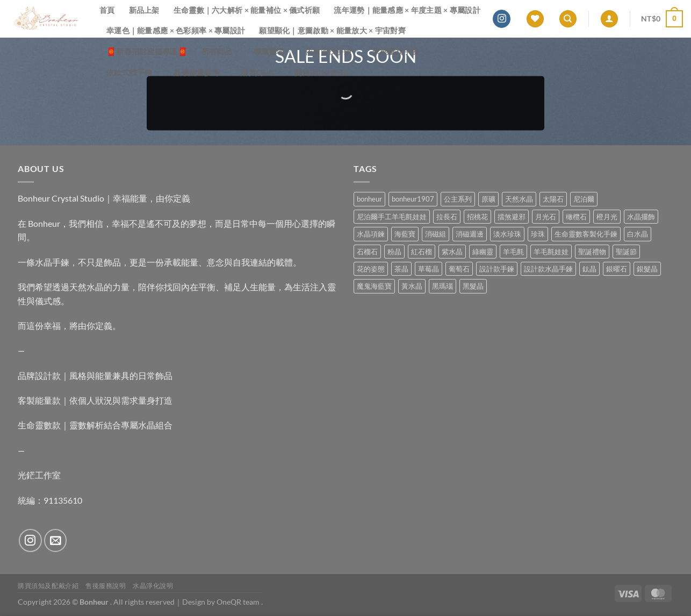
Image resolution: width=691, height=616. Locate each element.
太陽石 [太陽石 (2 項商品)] (553, 199)
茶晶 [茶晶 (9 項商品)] (401, 269)
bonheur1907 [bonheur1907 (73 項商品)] (413, 199)
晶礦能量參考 (200, 72)
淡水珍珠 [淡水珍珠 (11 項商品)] (507, 234)
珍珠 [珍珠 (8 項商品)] (538, 234)
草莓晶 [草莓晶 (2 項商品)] (429, 269)
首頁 (107, 10)
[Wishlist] (535, 19)
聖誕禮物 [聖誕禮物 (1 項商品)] (592, 252)
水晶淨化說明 (153, 586)
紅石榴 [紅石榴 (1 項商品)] (422, 252)
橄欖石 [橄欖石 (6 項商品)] (576, 217)
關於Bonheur (321, 72)
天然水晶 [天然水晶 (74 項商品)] (519, 199)
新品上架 (144, 10)
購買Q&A (261, 72)
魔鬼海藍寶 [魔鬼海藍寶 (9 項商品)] (374, 286)
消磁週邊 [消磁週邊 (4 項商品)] (470, 234)
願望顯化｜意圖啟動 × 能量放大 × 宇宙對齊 (332, 30)
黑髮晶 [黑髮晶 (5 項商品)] (473, 286)
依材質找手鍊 (332, 51)
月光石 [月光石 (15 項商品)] (546, 217)
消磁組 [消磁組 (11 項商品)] (436, 234)
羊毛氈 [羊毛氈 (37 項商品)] (513, 252)
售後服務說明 (106, 586)
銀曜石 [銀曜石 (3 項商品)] (617, 269)
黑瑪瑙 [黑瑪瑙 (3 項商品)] (442, 286)
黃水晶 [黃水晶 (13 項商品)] (412, 286)
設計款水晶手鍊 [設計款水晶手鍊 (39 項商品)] (548, 269)
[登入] (609, 19)
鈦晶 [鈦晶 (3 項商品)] (589, 269)
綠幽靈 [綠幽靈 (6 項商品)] (483, 252)
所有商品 (221, 51)
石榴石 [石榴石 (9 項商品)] (367, 252)
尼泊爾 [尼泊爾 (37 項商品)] (584, 199)
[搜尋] (568, 19)
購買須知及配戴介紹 (48, 586)
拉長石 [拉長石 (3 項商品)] (447, 217)
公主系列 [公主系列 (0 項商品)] (458, 199)
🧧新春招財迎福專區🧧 (147, 51)
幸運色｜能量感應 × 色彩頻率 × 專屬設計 (176, 30)
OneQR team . (240, 602)
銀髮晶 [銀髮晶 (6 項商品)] (647, 269)
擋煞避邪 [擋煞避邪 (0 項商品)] (512, 217)
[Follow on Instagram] (502, 19)
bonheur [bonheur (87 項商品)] (369, 199)
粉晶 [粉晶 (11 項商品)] (394, 252)
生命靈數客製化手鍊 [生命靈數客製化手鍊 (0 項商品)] (586, 234)
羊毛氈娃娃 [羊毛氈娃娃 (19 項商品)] (551, 252)
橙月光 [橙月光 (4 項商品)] (607, 217)
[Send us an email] (56, 540)
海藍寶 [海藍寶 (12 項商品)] (405, 234)
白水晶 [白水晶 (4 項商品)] (638, 234)
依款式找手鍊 (133, 72)
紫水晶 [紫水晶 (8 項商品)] (452, 252)
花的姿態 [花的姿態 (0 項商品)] (371, 269)
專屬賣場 (273, 51)
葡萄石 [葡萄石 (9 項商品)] (459, 269)
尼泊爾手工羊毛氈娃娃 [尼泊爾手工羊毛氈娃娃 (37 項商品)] (392, 217)
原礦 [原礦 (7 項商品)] (488, 199)
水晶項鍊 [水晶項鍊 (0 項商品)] (371, 234)
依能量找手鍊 (399, 51)
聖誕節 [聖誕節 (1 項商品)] (626, 252)
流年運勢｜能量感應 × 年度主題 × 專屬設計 (407, 10)
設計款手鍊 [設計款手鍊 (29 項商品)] (497, 269)
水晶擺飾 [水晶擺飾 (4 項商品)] (641, 217)
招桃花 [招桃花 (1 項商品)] (477, 217)
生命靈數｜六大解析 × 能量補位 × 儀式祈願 (247, 10)
